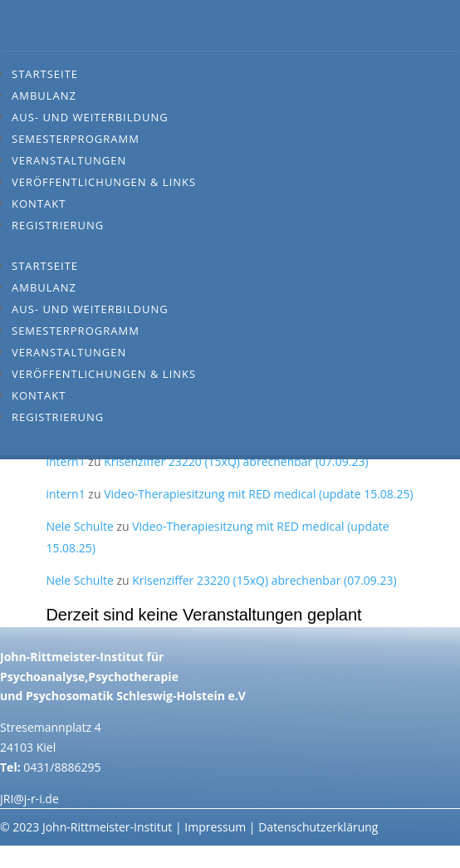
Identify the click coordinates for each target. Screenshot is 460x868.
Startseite (45, 74)
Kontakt (39, 204)
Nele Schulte (79, 526)
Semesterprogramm (76, 139)
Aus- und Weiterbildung (90, 117)
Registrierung (58, 225)
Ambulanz (44, 96)
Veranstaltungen (69, 160)
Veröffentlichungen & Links (104, 182)
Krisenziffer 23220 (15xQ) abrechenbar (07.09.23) (236, 461)
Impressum (215, 827)
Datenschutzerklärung (318, 827)
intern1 (65, 461)
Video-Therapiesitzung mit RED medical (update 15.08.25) (259, 494)
